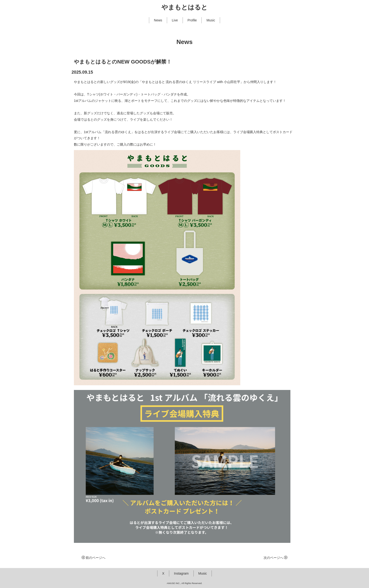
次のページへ (275, 558)
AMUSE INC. (174, 583)
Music (211, 20)
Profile (192, 20)
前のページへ (94, 558)
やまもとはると (184, 7)
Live (175, 20)
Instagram (181, 573)
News (158, 20)
